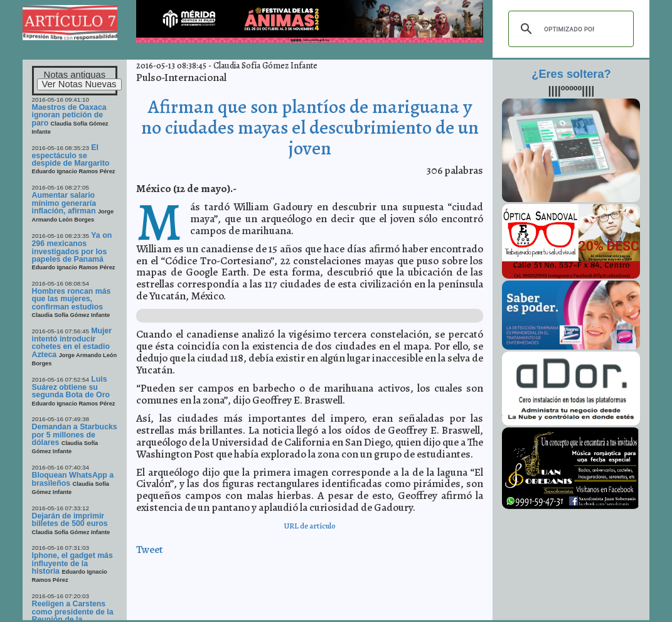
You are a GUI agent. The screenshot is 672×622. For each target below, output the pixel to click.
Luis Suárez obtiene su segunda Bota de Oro (71, 387)
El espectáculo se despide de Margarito (71, 156)
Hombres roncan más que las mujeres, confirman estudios (72, 299)
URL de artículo (310, 526)
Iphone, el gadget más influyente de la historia (72, 563)
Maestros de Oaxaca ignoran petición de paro (69, 115)
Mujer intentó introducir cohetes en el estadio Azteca (72, 343)
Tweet (150, 550)
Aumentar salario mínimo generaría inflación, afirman (64, 203)
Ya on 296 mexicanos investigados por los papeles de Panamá (72, 247)
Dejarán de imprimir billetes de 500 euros (70, 520)
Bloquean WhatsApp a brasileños (73, 479)
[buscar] (569, 29)
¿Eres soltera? (571, 74)
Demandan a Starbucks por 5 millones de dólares (75, 435)
